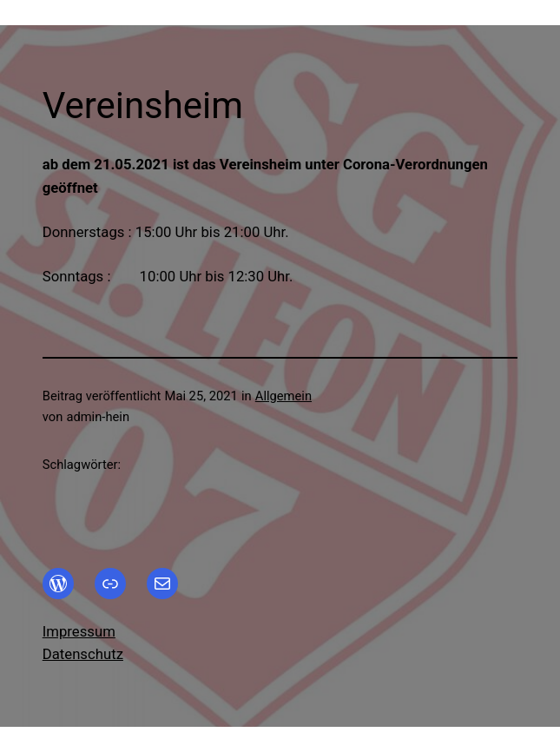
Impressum (79, 631)
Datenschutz (83, 654)
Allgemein (283, 396)
